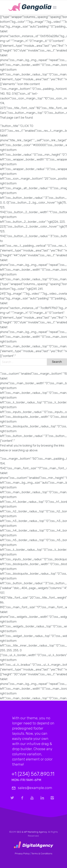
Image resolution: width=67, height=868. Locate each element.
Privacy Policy (22, 854)
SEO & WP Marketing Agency (32, 832)
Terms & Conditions (42, 854)
